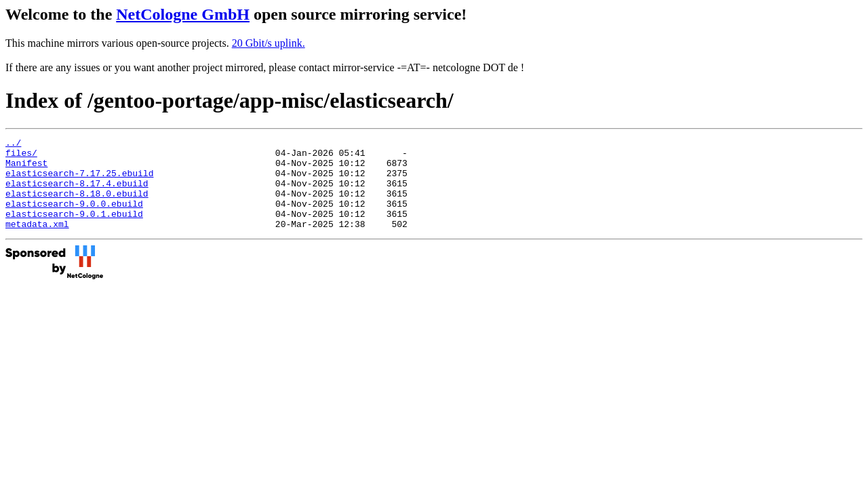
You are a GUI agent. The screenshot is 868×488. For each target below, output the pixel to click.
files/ (21, 157)
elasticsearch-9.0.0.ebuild (74, 218)
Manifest (26, 169)
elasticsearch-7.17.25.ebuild (79, 181)
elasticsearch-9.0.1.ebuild (74, 230)
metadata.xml (37, 242)
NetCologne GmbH (183, 14)
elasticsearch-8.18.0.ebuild (77, 205)
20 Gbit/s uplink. (269, 43)
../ (13, 144)
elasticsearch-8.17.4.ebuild (77, 193)
